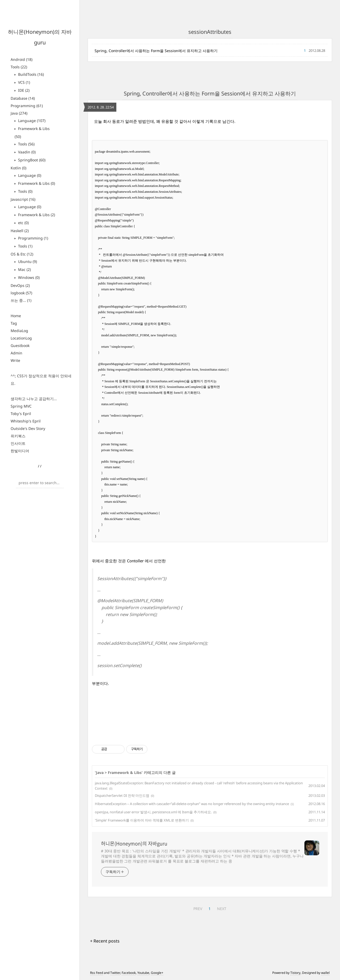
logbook (21, 293)
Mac (24, 269)
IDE (23, 90)
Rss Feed (97, 973)
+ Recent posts (105, 941)
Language (31, 121)
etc (23, 223)
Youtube (143, 973)
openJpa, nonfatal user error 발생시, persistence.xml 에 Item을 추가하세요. (153, 812)
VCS (24, 82)
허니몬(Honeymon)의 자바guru (134, 844)
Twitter (115, 973)
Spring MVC (21, 406)
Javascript (23, 199)
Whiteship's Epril (26, 421)
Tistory (295, 973)
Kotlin (18, 168)
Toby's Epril (21, 414)
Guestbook (20, 345)
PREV (198, 909)
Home (16, 316)
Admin (16, 353)
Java (19, 113)
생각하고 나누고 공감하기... (34, 399)
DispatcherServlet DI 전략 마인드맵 (122, 795)
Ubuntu (27, 261)
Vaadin (26, 152)
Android (22, 59)
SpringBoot (31, 160)
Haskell (20, 231)
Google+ (157, 973)
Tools (19, 67)
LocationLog (21, 338)
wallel (325, 973)
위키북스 (18, 436)
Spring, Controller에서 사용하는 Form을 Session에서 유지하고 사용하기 (156, 51)
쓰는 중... (21, 300)
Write (15, 360)
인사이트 (18, 443)
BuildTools (30, 74)
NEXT (222, 909)
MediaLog (19, 331)
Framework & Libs (36, 183)
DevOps (20, 285)
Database (23, 98)
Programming (27, 106)
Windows (28, 277)
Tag (14, 323)
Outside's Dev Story (28, 428)
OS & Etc (22, 254)
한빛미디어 (20, 451)
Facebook (129, 973)
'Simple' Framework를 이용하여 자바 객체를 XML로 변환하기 (142, 820)
